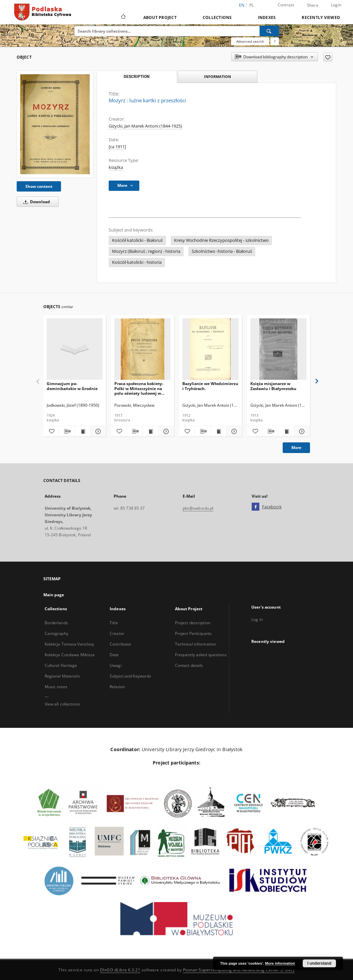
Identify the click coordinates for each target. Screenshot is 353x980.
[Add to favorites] (328, 57)
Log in (257, 619)
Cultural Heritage (61, 665)
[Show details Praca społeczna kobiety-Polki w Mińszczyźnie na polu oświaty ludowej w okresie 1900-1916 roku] (165, 431)
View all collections (62, 704)
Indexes (267, 17)
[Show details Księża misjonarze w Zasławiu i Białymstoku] (301, 431)
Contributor (120, 644)
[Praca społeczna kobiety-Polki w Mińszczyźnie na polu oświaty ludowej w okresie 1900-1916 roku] (142, 349)
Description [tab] (136, 77)
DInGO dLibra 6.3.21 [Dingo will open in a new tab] (120, 970)
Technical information (196, 644)
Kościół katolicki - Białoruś (137, 240)
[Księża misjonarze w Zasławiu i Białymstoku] (278, 349)
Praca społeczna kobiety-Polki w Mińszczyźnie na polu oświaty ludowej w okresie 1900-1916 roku (139, 388)
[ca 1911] (117, 147)
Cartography (56, 633)
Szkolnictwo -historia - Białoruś (222, 251)
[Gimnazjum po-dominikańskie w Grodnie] (75, 349)
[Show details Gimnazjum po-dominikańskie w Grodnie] (97, 431)
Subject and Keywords (130, 676)
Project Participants (193, 633)
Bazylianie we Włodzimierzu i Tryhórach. (210, 386)
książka (116, 167)
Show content (39, 186)
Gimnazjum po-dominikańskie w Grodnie (72, 386)
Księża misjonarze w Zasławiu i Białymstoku (273, 386)
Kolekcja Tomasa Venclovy (69, 644)
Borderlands (56, 623)
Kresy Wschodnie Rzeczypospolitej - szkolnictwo (221, 240)
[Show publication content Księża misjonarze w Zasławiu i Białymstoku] (286, 431)
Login (336, 5)
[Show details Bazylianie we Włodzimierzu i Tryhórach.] (233, 431)
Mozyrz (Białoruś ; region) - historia (146, 251)
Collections (217, 17)
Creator (117, 633)
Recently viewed (321, 17)
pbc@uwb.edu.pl (198, 508)
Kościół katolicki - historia (137, 262)
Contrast (286, 5)
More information (280, 963)
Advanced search (250, 41)
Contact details (189, 665)
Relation (117, 687)
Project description (193, 623)
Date (114, 655)
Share (313, 5)
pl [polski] (252, 5)
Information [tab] (217, 76)
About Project (160, 17)
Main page (54, 595)
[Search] (269, 31)
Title (114, 623)
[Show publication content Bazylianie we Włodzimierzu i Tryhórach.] (218, 431)
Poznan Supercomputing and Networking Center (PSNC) (239, 970)
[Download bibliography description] (67, 431)
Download (35, 202)
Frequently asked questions (201, 655)
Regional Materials (62, 676)
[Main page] (123, 17)
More (296, 448)
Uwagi (116, 665)
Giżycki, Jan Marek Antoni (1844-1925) (145, 126)
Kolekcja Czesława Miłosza (70, 655)
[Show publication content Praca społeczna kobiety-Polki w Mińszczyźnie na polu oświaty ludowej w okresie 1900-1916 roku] (150, 431)
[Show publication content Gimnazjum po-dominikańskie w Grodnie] (82, 431)
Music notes (56, 687)
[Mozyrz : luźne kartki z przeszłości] (55, 124)
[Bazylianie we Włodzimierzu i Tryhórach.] (210, 349)
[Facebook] (255, 507)
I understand (319, 963)
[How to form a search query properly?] (275, 41)
